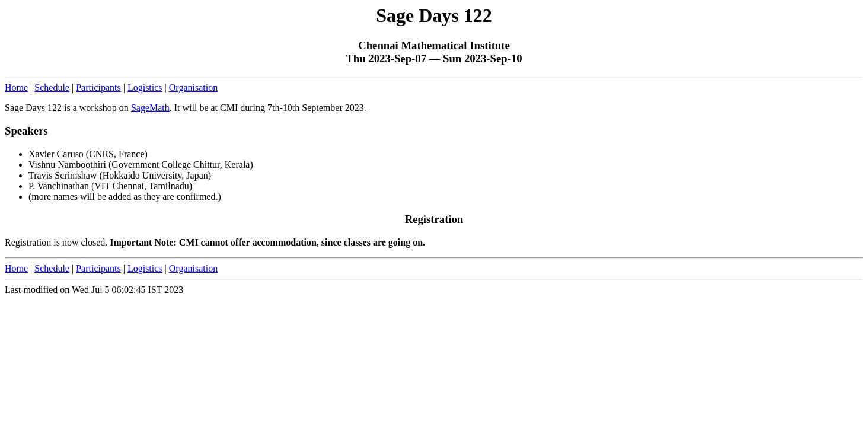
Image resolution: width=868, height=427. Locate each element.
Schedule (52, 87)
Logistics (145, 87)
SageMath (150, 108)
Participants (98, 87)
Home (16, 87)
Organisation (193, 87)
